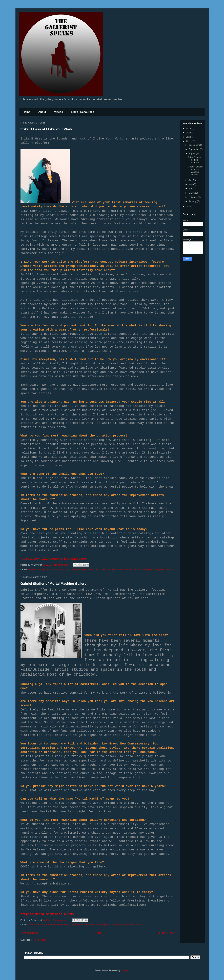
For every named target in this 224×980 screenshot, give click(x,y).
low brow (40, 925)
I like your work (108, 569)
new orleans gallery (100, 925)
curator (31, 925)
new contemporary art (79, 925)
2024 (189, 128)
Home (27, 112)
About (42, 112)
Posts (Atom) (40, 940)
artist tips (64, 569)
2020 (189, 207)
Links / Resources (82, 112)
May (191, 184)
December (194, 145)
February (193, 197)
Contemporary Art (78, 569)
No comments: (62, 565)
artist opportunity (36, 569)
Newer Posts (29, 933)
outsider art (116, 925)
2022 (189, 137)
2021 (189, 141)
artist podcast (52, 569)
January (193, 201)
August (192, 153)
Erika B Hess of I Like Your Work (46, 129)
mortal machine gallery (57, 925)
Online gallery (147, 569)
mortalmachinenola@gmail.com (121, 905)
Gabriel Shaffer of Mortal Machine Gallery (53, 584)
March (192, 193)
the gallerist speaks (164, 569)
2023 (189, 133)
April (191, 188)
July (191, 180)
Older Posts (167, 933)
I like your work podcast (128, 569)
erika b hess (94, 569)
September (194, 149)
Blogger (125, 970)
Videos (58, 112)
